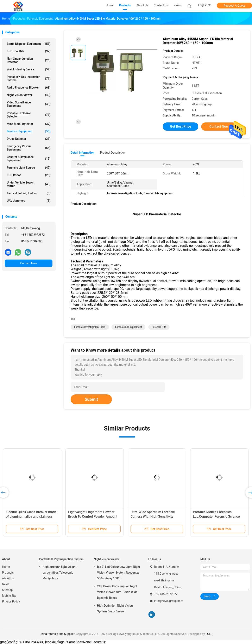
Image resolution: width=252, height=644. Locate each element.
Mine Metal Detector (29, 124)
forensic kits (159, 327)
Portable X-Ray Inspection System (29, 78)
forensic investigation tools (90, 327)
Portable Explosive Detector (29, 115)
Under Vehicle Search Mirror (29, 184)
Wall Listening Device (29, 69)
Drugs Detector (29, 139)
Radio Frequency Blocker (29, 88)
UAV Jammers (29, 201)
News (6, 584)
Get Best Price (181, 126)
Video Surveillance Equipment (29, 104)
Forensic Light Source (29, 168)
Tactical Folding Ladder (29, 193)
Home (6, 567)
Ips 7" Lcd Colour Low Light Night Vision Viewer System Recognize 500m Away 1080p (119, 573)
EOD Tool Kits (29, 51)
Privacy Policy (11, 601)
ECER (209, 634)
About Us (8, 578)
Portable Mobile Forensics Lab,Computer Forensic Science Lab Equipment (216, 517)
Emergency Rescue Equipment (29, 148)
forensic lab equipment (128, 327)
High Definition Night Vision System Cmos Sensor (115, 608)
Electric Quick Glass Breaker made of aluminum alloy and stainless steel (31, 517)
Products (8, 573)
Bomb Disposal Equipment (29, 44)
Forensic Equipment (29, 131)
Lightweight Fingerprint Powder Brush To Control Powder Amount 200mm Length (93, 517)
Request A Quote (234, 6)
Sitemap (7, 590)
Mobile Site (9, 596)
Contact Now (29, 263)
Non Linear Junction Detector (29, 60)
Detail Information (82, 153)
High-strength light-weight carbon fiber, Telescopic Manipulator (59, 573)
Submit (91, 399)
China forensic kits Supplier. (58, 634)
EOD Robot (29, 175)
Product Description (113, 153)
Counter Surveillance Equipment (29, 159)
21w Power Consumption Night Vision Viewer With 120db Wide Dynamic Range (117, 592)
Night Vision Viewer (29, 95)
